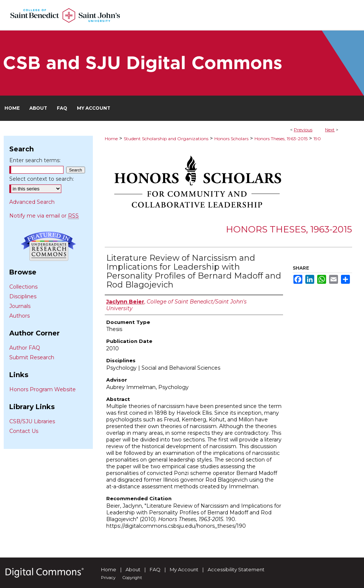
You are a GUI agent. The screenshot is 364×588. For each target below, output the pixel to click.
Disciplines (23, 296)
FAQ (155, 569)
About (133, 569)
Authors (19, 316)
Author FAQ (25, 348)
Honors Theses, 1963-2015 (281, 139)
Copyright (132, 578)
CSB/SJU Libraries (32, 421)
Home (111, 139)
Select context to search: (42, 179)
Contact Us (24, 431)
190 (317, 139)
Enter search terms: (35, 160)
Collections (23, 287)
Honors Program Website (43, 389)
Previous (303, 130)
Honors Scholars (231, 139)
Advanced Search (32, 202)
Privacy (108, 578)
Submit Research (32, 357)
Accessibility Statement (236, 569)
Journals (20, 306)
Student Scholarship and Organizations (166, 139)
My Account (184, 569)
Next (330, 130)
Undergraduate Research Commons (48, 246)
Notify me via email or (44, 216)
